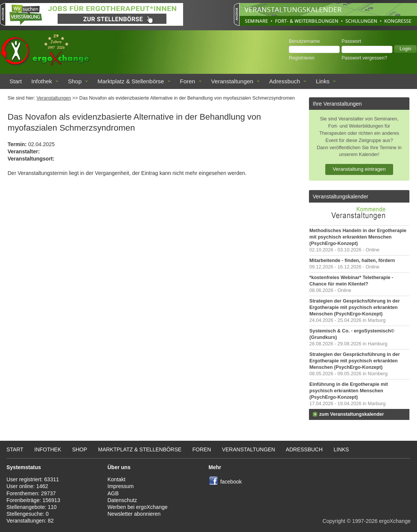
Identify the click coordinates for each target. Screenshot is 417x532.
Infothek (42, 81)
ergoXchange (395, 521)
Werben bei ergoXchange (138, 507)
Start (16, 81)
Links (323, 81)
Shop (75, 81)
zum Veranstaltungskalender (352, 414)
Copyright (334, 521)
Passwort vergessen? (364, 58)
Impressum (121, 486)
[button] (405, 49)
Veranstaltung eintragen (359, 169)
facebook (231, 482)
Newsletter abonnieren (134, 514)
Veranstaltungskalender (340, 197)
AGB (113, 493)
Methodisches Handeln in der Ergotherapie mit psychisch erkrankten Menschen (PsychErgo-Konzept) (358, 237)
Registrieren (302, 58)
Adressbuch (285, 81)
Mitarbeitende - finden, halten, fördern (352, 261)
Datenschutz (122, 500)
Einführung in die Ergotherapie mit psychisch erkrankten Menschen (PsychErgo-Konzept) (349, 391)
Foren (188, 81)
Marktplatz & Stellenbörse (131, 81)
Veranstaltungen (232, 81)
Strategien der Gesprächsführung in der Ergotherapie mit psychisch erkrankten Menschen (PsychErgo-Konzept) (355, 307)
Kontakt (117, 479)
